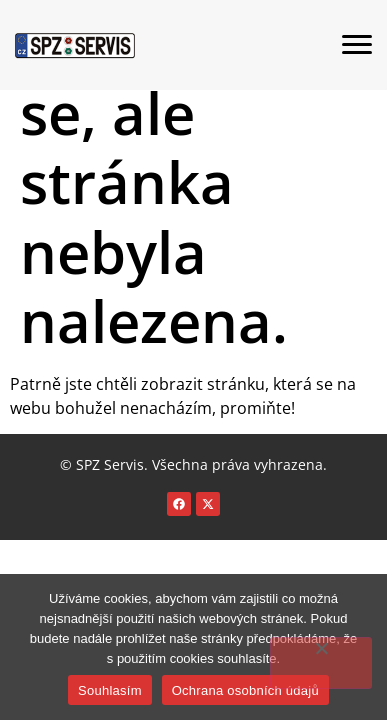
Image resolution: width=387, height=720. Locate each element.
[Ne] (321, 663)
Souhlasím (110, 690)
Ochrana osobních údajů (245, 690)
